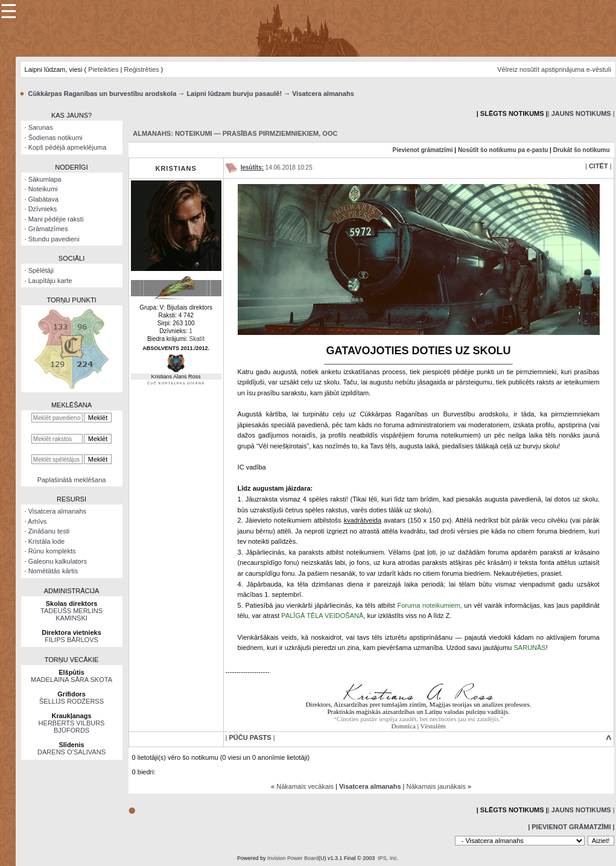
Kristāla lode (47, 541)
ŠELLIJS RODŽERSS (71, 701)
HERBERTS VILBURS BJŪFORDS (72, 727)
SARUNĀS (530, 648)
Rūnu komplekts (52, 551)
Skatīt (197, 339)
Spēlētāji (41, 270)
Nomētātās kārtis (53, 571)
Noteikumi (43, 189)
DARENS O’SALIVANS (71, 752)
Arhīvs (37, 521)
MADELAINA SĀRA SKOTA (71, 680)
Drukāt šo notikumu (582, 150)
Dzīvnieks (43, 209)
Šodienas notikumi (56, 138)
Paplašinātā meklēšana (72, 480)
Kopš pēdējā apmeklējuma (68, 147)
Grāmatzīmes (48, 229)
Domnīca (404, 726)
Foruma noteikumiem (428, 605)
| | (581, 113)
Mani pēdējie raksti (56, 219)
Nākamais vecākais (305, 786)
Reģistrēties (141, 69)
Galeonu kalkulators (58, 561)
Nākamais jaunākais (436, 786)
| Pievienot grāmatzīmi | (571, 827)
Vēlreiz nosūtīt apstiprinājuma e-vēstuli (554, 69)
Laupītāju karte (50, 281)
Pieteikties (103, 69)
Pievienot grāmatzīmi (422, 150)
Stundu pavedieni (54, 239)
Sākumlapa (45, 179)
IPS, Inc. (388, 858)
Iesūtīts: (252, 167)
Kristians (176, 168)
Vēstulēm (433, 726)
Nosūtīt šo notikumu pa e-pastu (503, 150)
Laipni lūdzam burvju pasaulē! (234, 94)
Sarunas (41, 127)
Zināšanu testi (49, 531)
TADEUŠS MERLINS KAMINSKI (71, 614)
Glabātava (43, 199)
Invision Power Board (293, 858)
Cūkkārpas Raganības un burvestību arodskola (103, 94)
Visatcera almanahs (323, 94)
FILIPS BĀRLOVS (71, 640)
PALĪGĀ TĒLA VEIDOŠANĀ (322, 616)
